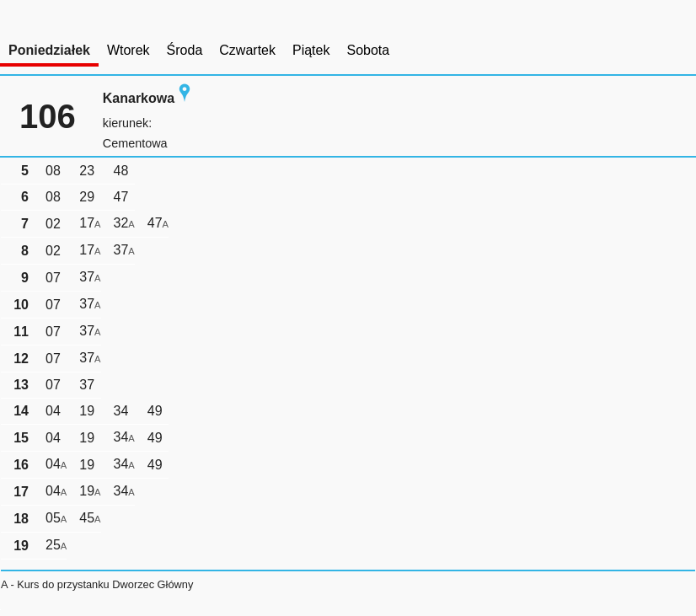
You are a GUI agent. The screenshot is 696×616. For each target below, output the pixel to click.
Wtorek (128, 50)
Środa (185, 50)
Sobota (368, 50)
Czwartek (247, 50)
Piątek (311, 50)
